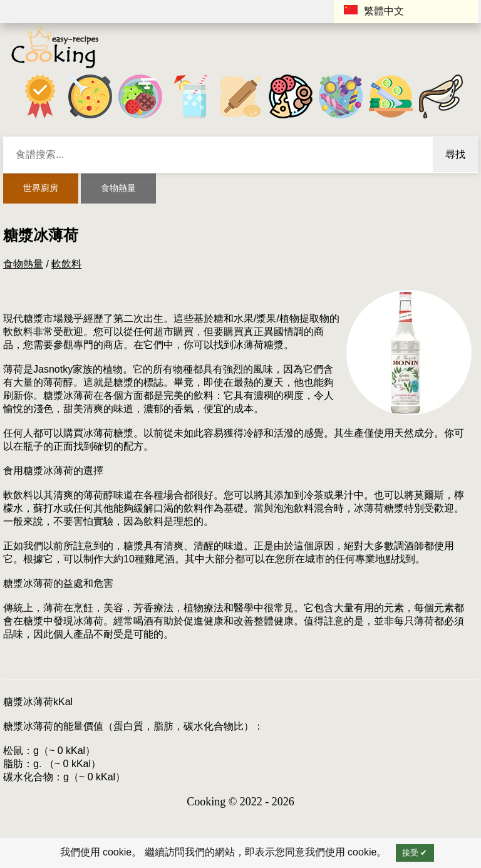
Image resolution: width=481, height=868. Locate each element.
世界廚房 (41, 188)
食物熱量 (118, 188)
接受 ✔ (415, 853)
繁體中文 (374, 11)
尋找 (455, 154)
